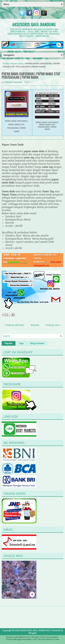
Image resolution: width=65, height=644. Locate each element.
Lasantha (54, 637)
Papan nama (17, 64)
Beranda (35, 325)
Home (6, 64)
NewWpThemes (23, 637)
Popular (9, 343)
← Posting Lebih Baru (14, 325)
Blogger (33, 633)
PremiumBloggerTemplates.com (21, 639)
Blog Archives (37, 343)
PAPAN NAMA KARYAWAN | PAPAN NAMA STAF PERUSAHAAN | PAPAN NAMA (31, 75)
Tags (21, 343)
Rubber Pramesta (13, 82)
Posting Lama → (54, 325)
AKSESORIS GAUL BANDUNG (34, 24)
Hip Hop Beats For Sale (49, 639)
